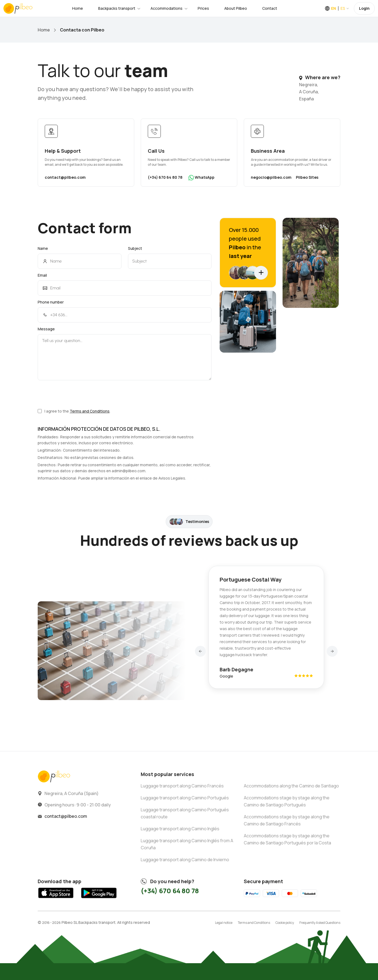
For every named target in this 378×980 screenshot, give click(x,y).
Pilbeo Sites (307, 177)
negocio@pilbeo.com (271, 177)
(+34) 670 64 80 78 (165, 177)
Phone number (51, 302)
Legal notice (224, 923)
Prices (203, 8)
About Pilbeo (236, 8)
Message (46, 329)
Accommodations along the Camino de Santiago (291, 786)
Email (42, 275)
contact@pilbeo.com (65, 177)
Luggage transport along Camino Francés (182, 786)
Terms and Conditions (90, 411)
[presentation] (79, 394)
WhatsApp (201, 178)
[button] (200, 651)
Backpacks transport (117, 8)
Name (43, 248)
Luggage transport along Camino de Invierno (185, 860)
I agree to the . (74, 411)
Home (78, 8)
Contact (270, 8)
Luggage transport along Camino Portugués (185, 798)
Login (364, 8)
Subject (135, 248)
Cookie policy (285, 923)
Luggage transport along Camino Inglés (180, 829)
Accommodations (166, 8)
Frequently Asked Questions (320, 923)
